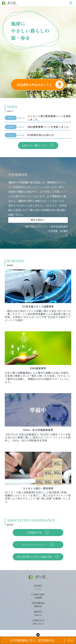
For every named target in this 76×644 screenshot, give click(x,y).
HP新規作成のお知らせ (40, 135)
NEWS (38, 613)
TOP (70, 640)
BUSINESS (38, 605)
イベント (11, 135)
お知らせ (11, 118)
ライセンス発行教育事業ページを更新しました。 (49, 118)
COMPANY (38, 596)
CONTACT (38, 622)
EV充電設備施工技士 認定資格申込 (32, 640)
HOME (38, 587)
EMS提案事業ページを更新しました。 (49, 127)
